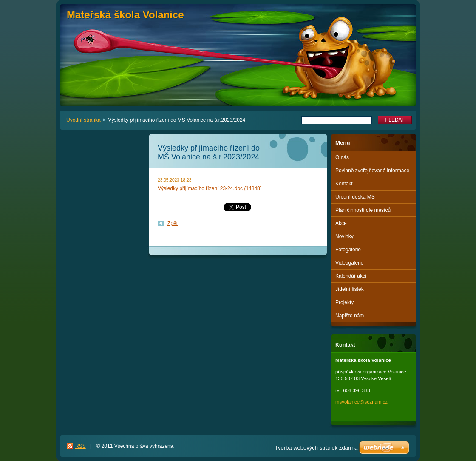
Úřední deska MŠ (355, 197)
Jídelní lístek (350, 289)
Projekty (344, 302)
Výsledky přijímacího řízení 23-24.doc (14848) (210, 188)
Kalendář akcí (351, 276)
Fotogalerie (348, 250)
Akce (341, 223)
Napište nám (350, 316)
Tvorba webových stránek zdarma (316, 448)
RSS (81, 446)
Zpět (173, 223)
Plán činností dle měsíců (363, 210)
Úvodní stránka (84, 120)
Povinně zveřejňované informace (372, 171)
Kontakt (344, 184)
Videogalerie (350, 263)
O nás (342, 157)
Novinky (344, 236)
